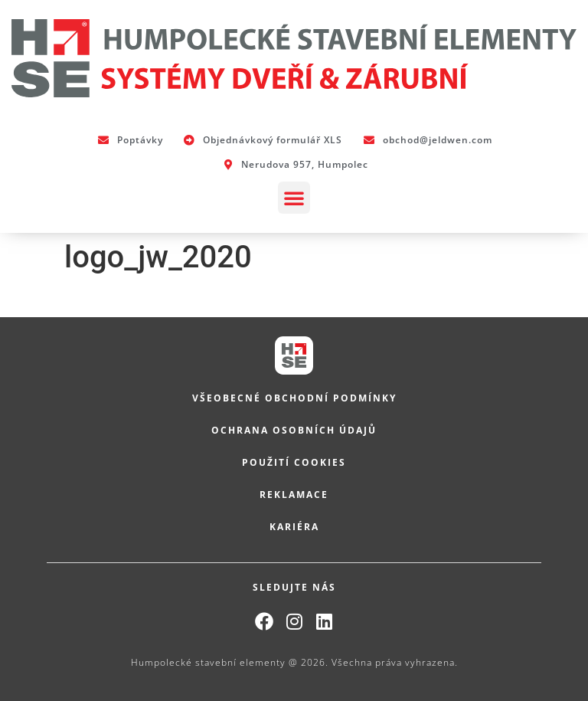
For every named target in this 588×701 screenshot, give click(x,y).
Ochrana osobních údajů (294, 430)
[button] (294, 198)
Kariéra (294, 527)
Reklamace (294, 495)
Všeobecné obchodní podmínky (294, 398)
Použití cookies (294, 462)
